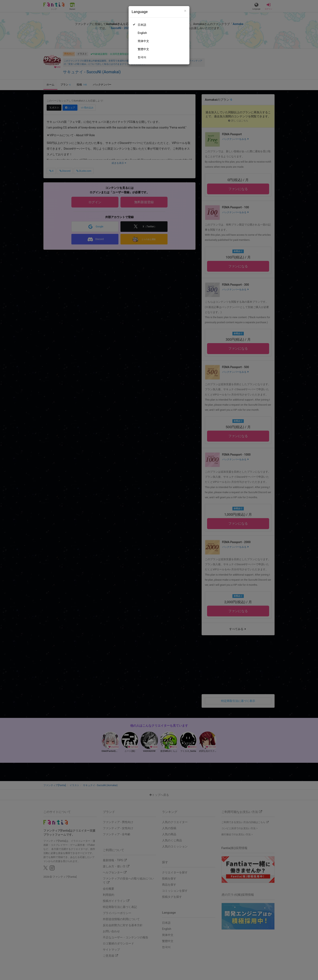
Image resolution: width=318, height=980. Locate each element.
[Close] (185, 11)
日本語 (142, 25)
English (142, 33)
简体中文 (143, 41)
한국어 (142, 57)
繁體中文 (143, 49)
